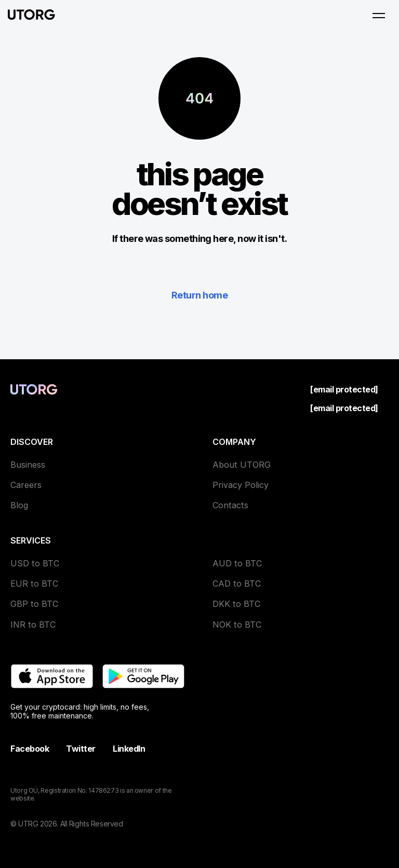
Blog (19, 505)
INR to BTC (33, 625)
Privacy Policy (241, 485)
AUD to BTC (237, 563)
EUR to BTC (34, 584)
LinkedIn (129, 749)
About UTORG (242, 465)
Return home (199, 295)
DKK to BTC (236, 604)
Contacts (230, 505)
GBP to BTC (34, 604)
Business (28, 465)
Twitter (81, 749)
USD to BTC (35, 563)
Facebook (30, 749)
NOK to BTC (237, 625)
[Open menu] (379, 16)
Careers (26, 485)
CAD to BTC (237, 584)
